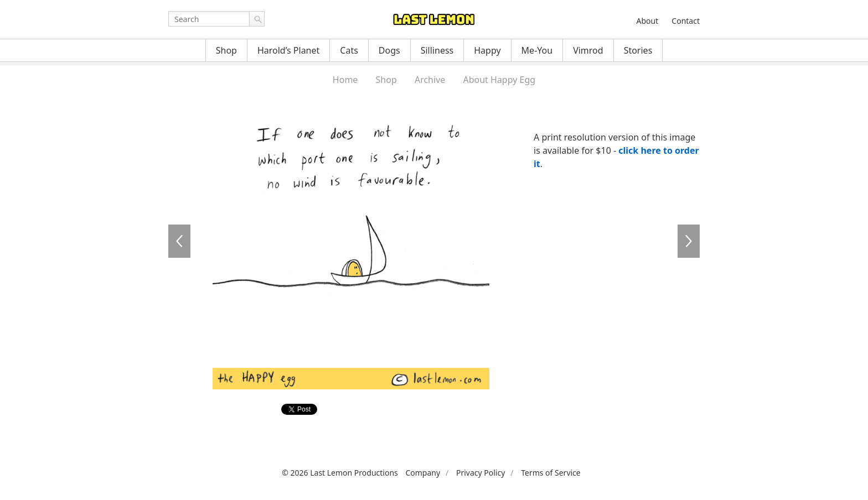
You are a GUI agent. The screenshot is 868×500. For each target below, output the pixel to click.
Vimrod (588, 50)
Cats (349, 50)
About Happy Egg (499, 80)
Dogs (389, 50)
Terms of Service (551, 473)
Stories (638, 50)
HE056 (689, 241)
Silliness (437, 50)
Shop (226, 50)
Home (345, 80)
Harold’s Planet (288, 50)
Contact (686, 21)
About (647, 21)
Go (257, 19)
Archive (430, 80)
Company (423, 473)
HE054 (179, 241)
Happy (487, 50)
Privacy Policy (480, 473)
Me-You (537, 50)
